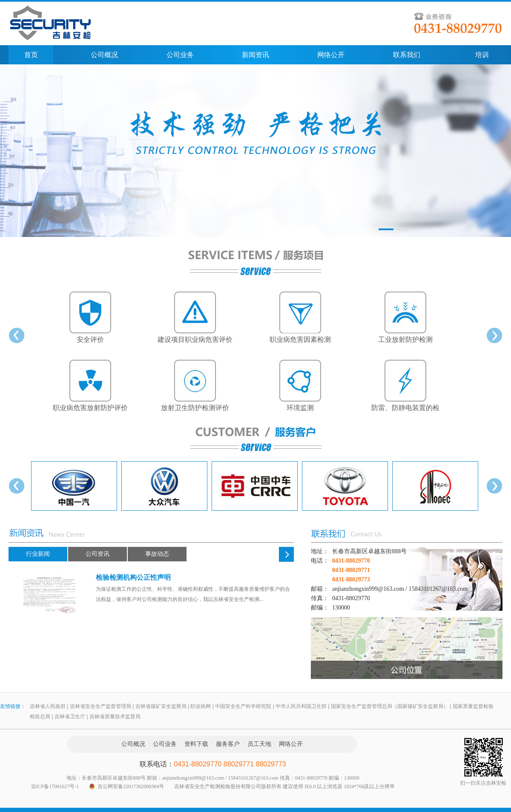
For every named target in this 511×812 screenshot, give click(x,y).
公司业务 (180, 55)
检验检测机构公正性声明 (133, 577)
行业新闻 (38, 554)
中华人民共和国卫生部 (301, 706)
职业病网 (201, 706)
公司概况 (104, 55)
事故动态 (157, 554)
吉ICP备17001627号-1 (55, 786)
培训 (482, 55)
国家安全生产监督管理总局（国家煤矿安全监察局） (390, 706)
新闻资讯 (255, 55)
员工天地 (259, 744)
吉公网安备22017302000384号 (131, 786)
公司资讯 (98, 554)
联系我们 (407, 55)
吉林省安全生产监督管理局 (100, 706)
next (494, 335)
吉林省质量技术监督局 (115, 717)
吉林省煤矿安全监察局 (161, 706)
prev (17, 335)
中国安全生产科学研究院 (243, 706)
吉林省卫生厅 (70, 717)
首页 (31, 55)
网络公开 (331, 55)
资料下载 (196, 744)
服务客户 (228, 744)
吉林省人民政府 (48, 706)
